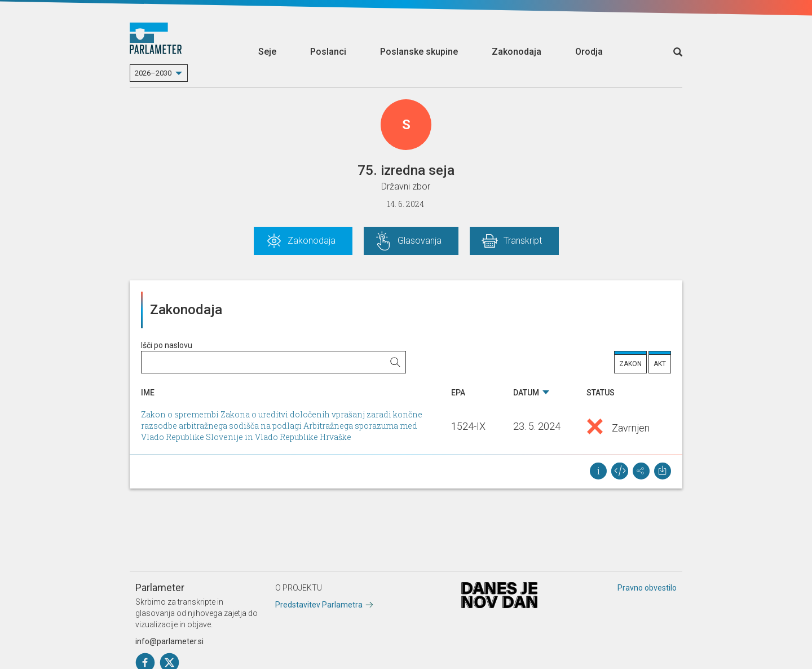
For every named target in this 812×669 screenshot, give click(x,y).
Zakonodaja (517, 52)
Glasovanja (420, 241)
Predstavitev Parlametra (319, 605)
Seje (267, 52)
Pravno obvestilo (647, 588)
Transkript (523, 241)
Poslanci (328, 52)
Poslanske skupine (419, 52)
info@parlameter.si (169, 641)
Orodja (589, 52)
